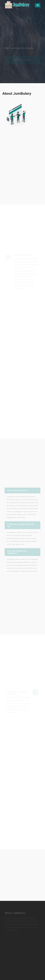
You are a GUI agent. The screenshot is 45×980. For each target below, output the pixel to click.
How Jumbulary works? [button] (17, 491)
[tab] (22, 491)
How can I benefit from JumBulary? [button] (17, 553)
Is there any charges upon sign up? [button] (21, 526)
